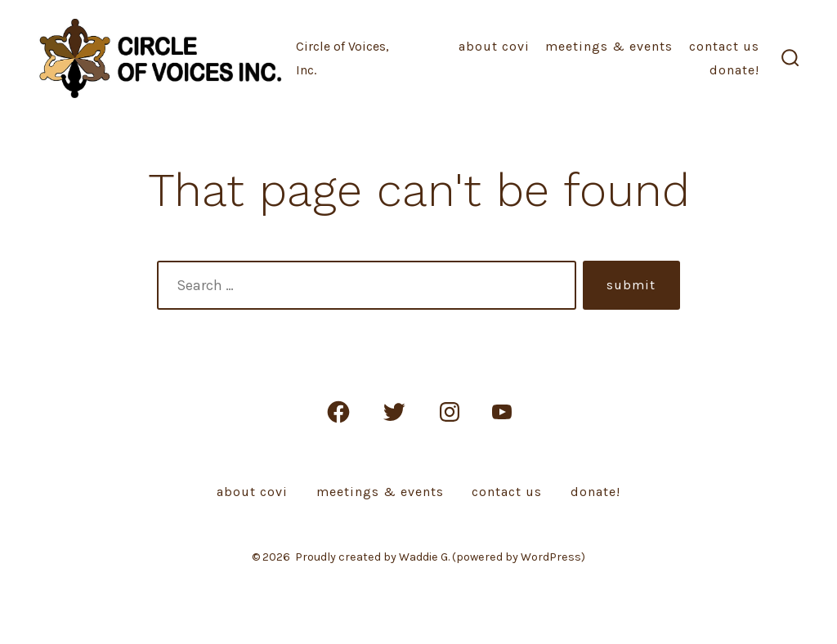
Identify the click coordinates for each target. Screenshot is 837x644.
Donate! (734, 70)
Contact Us (724, 46)
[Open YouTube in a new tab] (502, 412)
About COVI (494, 46)
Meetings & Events (609, 46)
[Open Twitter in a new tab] (394, 412)
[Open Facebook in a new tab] (338, 412)
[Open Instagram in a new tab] (450, 412)
